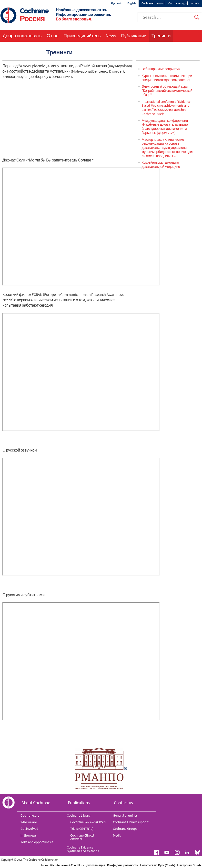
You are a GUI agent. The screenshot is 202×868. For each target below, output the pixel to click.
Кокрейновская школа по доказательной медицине (161, 165)
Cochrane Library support (131, 822)
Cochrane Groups (125, 829)
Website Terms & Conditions (67, 865)
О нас (52, 36)
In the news (29, 835)
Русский (116, 3)
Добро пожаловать (22, 36)
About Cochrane (36, 803)
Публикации (134, 36)
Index (45, 865)
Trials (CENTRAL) (82, 829)
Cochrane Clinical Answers (82, 837)
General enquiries (125, 815)
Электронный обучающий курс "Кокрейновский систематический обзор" (167, 91)
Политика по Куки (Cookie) (158, 865)
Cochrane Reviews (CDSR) (88, 822)
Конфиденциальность (122, 865)
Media (117, 835)
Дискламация (96, 865)
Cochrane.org (176, 3)
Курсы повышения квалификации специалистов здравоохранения (167, 78)
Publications (79, 803)
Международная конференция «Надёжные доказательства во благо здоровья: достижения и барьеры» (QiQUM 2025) (165, 127)
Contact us (123, 803)
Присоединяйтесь (82, 36)
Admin (195, 3)
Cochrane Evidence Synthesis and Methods (83, 849)
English (132, 3)
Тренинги (161, 36)
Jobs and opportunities (37, 842)
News (111, 36)
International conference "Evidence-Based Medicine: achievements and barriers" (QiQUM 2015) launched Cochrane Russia (166, 108)
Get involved (29, 829)
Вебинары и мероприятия (161, 69)
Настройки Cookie (189, 865)
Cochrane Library (151, 3)
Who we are (29, 822)
